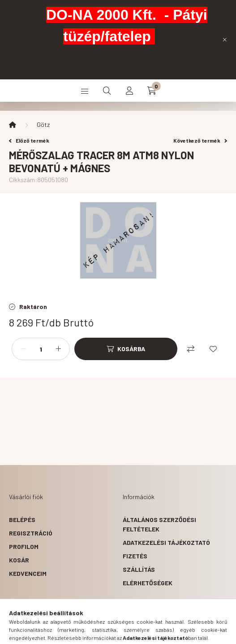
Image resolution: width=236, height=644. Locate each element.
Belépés (22, 520)
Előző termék (29, 140)
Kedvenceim (28, 573)
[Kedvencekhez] (213, 349)
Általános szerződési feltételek (159, 524)
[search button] (107, 91)
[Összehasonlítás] (191, 349)
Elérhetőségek (148, 583)
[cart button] (152, 91)
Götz (43, 124)
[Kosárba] (126, 349)
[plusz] (58, 349)
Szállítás (139, 569)
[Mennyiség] (41, 349)
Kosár (19, 560)
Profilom (24, 546)
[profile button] (129, 91)
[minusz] (23, 349)
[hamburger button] (85, 91)
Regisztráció (31, 533)
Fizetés (135, 556)
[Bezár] (225, 39)
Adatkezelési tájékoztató (166, 542)
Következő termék (200, 140)
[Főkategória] (13, 125)
